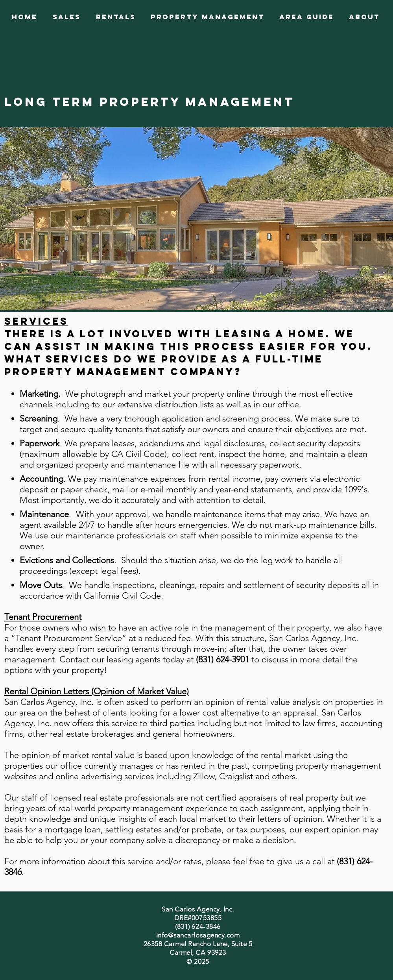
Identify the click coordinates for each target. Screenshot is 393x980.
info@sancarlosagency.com (198, 935)
